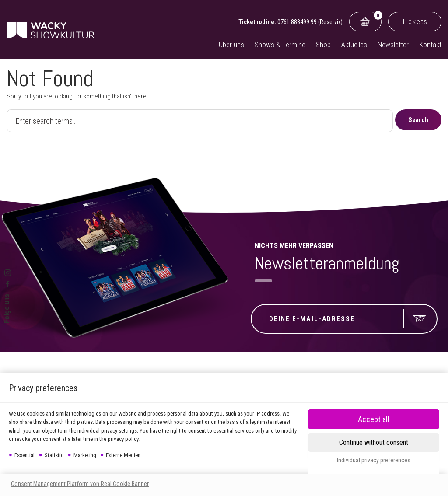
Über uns (231, 45)
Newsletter (393, 45)
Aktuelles (354, 45)
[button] (374, 443)
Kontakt (430, 45)
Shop (323, 45)
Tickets (415, 21)
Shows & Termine (280, 45)
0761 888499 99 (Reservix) (310, 22)
